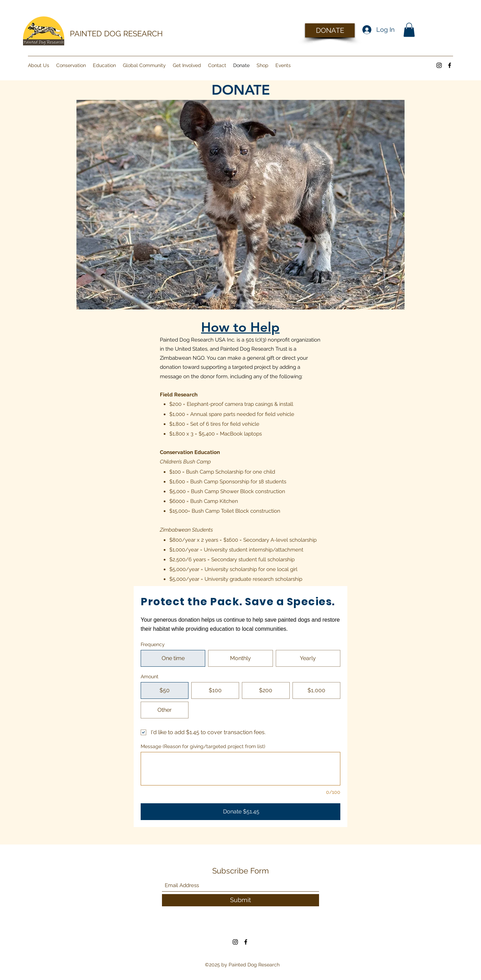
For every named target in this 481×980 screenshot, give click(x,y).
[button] (409, 30)
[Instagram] (439, 65)
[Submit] (240, 900)
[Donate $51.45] (240, 812)
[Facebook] (450, 65)
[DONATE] (330, 30)
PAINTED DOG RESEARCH (116, 34)
